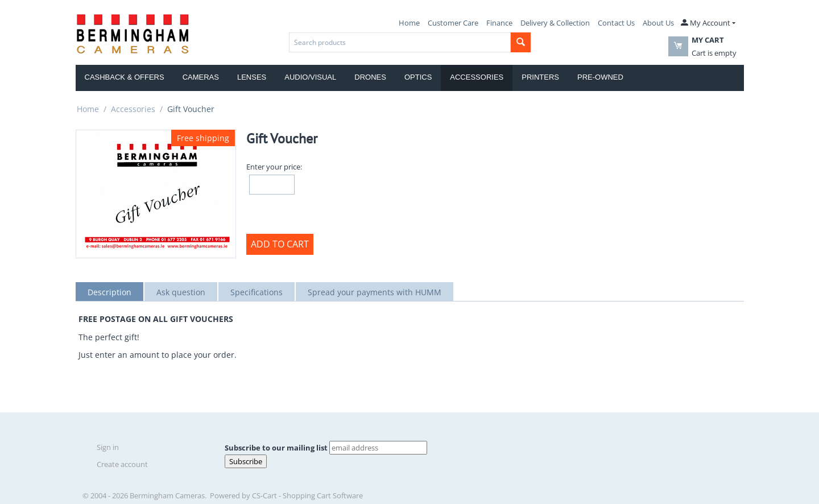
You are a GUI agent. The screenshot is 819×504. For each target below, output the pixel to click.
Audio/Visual (310, 77)
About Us (658, 23)
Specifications (257, 292)
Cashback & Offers (125, 77)
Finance (499, 23)
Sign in (108, 447)
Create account (122, 464)
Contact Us (616, 23)
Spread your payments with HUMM (375, 292)
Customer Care (453, 23)
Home (409, 23)
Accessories (477, 77)
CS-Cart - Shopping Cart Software (307, 495)
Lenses (252, 77)
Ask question (181, 292)
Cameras (201, 77)
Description (109, 292)
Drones (370, 77)
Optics (418, 77)
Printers (540, 77)
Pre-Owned (600, 77)
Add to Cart (280, 244)
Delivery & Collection (555, 23)
